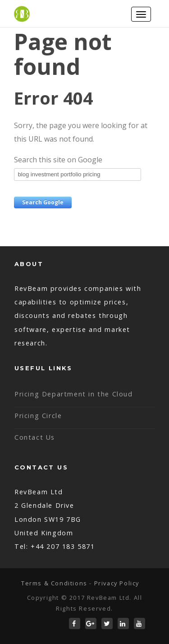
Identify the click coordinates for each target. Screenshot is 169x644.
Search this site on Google (58, 160)
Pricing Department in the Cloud (74, 394)
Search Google (43, 202)
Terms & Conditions (54, 583)
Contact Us (35, 437)
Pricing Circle (38, 416)
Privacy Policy (117, 583)
